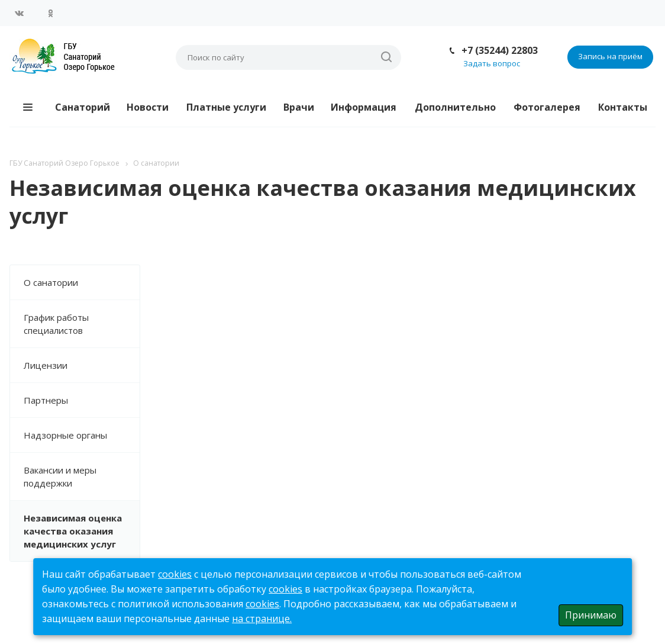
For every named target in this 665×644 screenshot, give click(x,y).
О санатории (51, 282)
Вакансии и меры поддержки (60, 476)
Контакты (623, 107)
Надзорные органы (65, 435)
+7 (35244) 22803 (500, 50)
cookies (175, 574)
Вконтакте (20, 13)
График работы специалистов (56, 324)
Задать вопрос (492, 63)
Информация (364, 107)
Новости (148, 107)
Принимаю (591, 615)
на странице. (262, 619)
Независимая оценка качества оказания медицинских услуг (73, 531)
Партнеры (46, 400)
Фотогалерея (547, 107)
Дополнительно (455, 107)
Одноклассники (50, 13)
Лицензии (46, 365)
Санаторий (83, 107)
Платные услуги (226, 107)
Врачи (299, 107)
